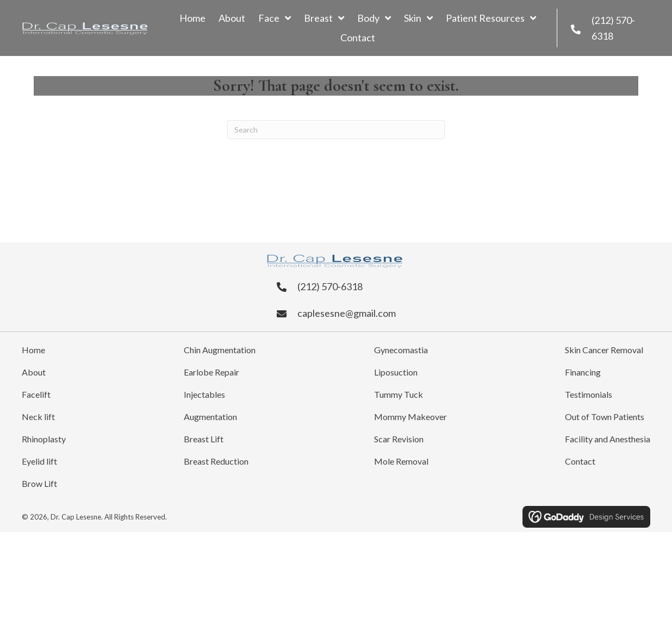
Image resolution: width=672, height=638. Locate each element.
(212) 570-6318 (330, 286)
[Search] (336, 130)
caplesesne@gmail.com (347, 313)
